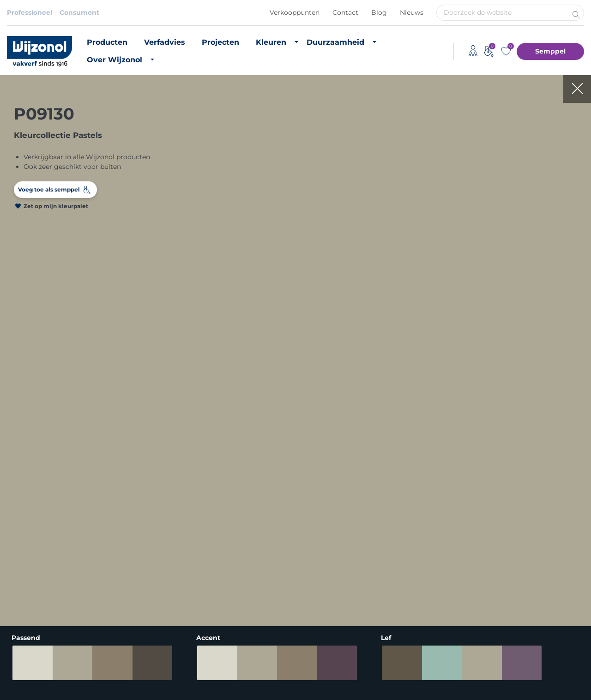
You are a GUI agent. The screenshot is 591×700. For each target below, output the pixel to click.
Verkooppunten (295, 12)
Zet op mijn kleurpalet (56, 206)
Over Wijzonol (115, 60)
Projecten (220, 42)
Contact (345, 12)
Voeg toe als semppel (49, 189)
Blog (379, 12)
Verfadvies (165, 42)
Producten (107, 42)
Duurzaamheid (335, 42)
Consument (79, 12)
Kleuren (271, 42)
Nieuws (412, 12)
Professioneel (30, 12)
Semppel (550, 51)
